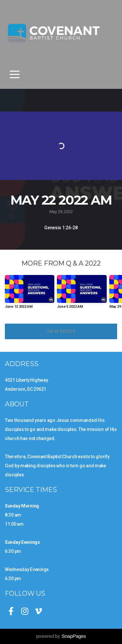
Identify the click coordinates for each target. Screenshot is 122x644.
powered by (61, 636)
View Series (61, 331)
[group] (30, 294)
